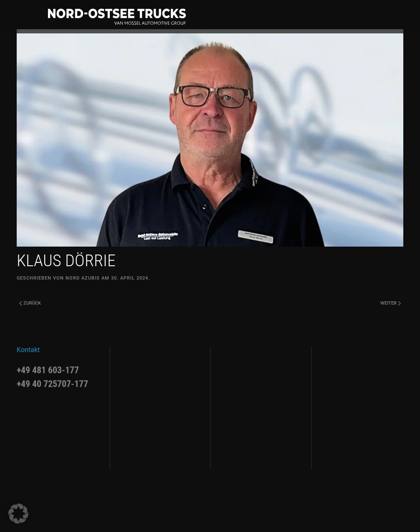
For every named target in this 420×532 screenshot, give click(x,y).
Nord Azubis (83, 278)
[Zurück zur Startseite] (117, 17)
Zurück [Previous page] (30, 303)
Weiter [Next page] (391, 303)
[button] (18, 514)
